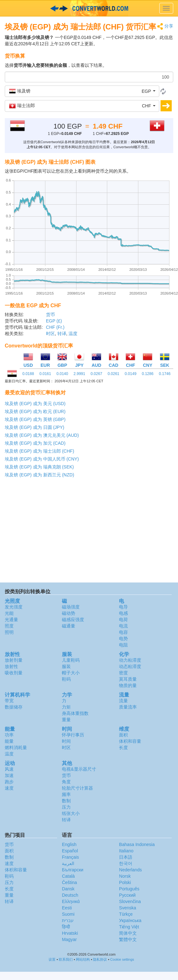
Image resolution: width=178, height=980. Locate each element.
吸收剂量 (14, 673)
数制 (66, 801)
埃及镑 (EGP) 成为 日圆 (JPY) (34, 427)
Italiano (126, 851)
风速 (9, 769)
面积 (123, 735)
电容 (123, 632)
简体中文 (128, 933)
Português (129, 889)
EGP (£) (54, 321)
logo (89, 8)
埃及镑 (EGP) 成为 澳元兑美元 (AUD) (42, 435)
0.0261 (113, 374)
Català (68, 876)
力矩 (66, 707)
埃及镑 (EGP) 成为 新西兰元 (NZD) (40, 475)
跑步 (9, 782)
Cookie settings (122, 959)
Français (70, 857)
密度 (123, 673)
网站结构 (83, 959)
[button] (82, 91)
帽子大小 (71, 673)
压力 (66, 807)
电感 (123, 613)
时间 (66, 741)
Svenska (128, 908)
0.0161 (45, 374)
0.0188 (28, 374)
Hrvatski (70, 933)
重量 (66, 720)
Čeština (69, 882)
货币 (50, 315)
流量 (123, 701)
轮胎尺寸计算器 (77, 788)
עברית (68, 920)
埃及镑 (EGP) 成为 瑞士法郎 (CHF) (40, 451)
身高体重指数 (75, 713)
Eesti (67, 908)
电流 (123, 626)
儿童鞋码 (71, 660)
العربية (68, 863)
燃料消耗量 (16, 748)
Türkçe (126, 914)
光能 (9, 613)
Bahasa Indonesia (137, 844)
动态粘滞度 (130, 666)
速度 (9, 788)
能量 (9, 741)
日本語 (126, 857)
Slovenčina (130, 901)
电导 (123, 607)
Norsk (125, 876)
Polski (125, 882)
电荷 (123, 620)
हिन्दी (66, 927)
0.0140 (62, 374)
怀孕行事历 (73, 735)
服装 (66, 666)
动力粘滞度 (130, 660)
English (69, 844)
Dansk (68, 889)
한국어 (126, 863)
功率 (9, 735)
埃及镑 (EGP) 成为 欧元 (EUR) (35, 411)
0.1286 (148, 374)
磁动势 (69, 613)
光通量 (11, 620)
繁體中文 (128, 939)
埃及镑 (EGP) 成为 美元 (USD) (35, 404)
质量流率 (128, 707)
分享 (165, 26)
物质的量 (128, 685)
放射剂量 (14, 660)
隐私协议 (100, 959)
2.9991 (79, 374)
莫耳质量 (128, 679)
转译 (62, 334)
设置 (52, 959)
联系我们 (66, 959)
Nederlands (130, 870)
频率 (66, 794)
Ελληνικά (71, 901)
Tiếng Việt (129, 927)
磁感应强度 (73, 620)
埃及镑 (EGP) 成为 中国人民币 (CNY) (42, 459)
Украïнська (130, 920)
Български (73, 870)
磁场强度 (71, 607)
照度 (9, 626)
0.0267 (97, 374)
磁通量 (69, 626)
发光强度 (14, 607)
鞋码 (66, 679)
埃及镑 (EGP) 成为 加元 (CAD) (35, 443)
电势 (123, 639)
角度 (66, 782)
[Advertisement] (89, 532)
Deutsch (70, 895)
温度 (73, 334)
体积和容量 (130, 741)
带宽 (9, 701)
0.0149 (131, 374)
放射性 (11, 666)
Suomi (68, 914)
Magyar (69, 939)
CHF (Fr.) (55, 327)
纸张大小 (71, 813)
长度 (123, 748)
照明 (9, 632)
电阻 (123, 645)
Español (70, 851)
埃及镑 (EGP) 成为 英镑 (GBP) (35, 419)
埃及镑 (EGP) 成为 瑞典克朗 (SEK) (39, 467)
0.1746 (165, 374)
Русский (127, 895)
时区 (50, 334)
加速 (9, 775)
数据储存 (14, 707)
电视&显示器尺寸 (79, 769)
